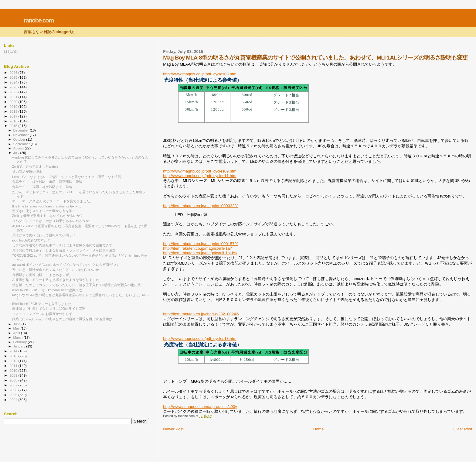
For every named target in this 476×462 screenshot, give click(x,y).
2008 (14, 380)
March (19, 337)
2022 (14, 92)
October (20, 139)
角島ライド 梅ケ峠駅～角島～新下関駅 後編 (47, 182)
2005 (14, 395)
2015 (14, 126)
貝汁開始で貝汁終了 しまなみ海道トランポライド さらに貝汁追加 (64, 250)
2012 (14, 361)
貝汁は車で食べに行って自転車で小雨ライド (46, 235)
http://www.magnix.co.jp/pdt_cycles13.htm (200, 339)
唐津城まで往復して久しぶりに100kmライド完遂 (49, 309)
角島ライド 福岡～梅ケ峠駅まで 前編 (42, 187)
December (22, 130)
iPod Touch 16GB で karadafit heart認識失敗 (47, 290)
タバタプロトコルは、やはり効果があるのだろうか (51, 221)
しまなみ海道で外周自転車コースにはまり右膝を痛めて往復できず (62, 245)
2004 (14, 400)
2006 (14, 390)
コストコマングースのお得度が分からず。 (44, 314)
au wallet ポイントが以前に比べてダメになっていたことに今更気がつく (66, 265)
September (22, 144)
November (22, 135)
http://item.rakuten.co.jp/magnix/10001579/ (200, 244)
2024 (14, 82)
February (21, 342)
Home (319, 429)
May (17, 328)
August (19, 148)
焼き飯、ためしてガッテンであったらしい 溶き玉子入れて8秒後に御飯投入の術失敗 (76, 285)
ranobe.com (39, 20)
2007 (14, 385)
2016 (14, 121)
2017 (14, 116)
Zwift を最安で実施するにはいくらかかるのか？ (48, 216)
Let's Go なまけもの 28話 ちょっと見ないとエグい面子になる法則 (67, 177)
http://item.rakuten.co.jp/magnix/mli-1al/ (197, 248)
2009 (14, 375)
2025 (14, 77)
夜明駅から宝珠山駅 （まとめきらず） (42, 275)
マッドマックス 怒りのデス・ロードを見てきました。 (53, 201)
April (17, 333)
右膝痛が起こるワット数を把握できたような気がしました (56, 280)
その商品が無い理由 (29, 172)
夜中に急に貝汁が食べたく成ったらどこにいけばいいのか (56, 270)
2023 (14, 87)
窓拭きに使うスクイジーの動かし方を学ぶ (44, 211)
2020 (14, 102)
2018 (14, 111)
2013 (14, 356)
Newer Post (173, 429)
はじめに (11, 51)
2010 (14, 370)
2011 (14, 366)
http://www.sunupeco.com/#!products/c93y (200, 407)
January (20, 346)
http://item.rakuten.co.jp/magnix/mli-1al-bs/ (200, 253)
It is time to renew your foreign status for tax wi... (47, 206)
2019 (14, 106)
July (17, 153)
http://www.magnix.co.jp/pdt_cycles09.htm (200, 171)
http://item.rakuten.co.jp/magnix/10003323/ (200, 206)
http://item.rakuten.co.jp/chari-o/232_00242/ (201, 314)
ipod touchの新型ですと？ (31, 240)
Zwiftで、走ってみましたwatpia (35, 166)
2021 (14, 97)
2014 (14, 351)
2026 (14, 72)
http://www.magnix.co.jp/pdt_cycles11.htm (200, 176)
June (17, 324)
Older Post (463, 429)
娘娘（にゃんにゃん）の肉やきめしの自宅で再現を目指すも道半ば (62, 319)
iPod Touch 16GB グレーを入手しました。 (43, 304)
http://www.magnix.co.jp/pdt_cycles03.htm (200, 74)
